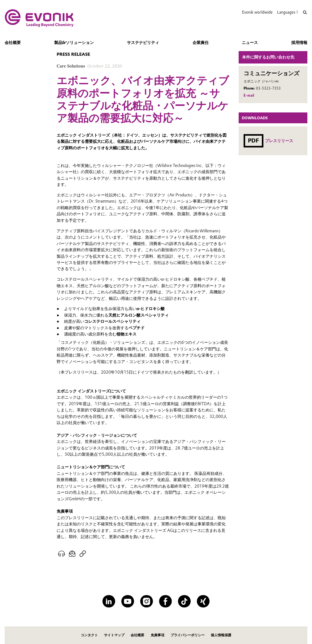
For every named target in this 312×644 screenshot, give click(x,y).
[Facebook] (165, 601)
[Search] (305, 12)
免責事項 (158, 635)
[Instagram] (147, 601)
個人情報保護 (221, 635)
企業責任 (201, 42)
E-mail (249, 95)
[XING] (203, 601)
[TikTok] (184, 601)
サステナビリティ (143, 42)
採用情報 (299, 42)
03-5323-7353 (268, 88)
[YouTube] (128, 601)
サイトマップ (114, 635)
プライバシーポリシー (188, 635)
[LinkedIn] (109, 601)
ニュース (250, 42)
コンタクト (89, 635)
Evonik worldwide (257, 12)
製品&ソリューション (74, 42)
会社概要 (13, 42)
